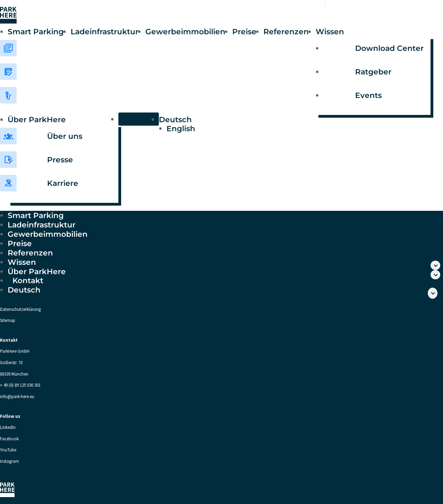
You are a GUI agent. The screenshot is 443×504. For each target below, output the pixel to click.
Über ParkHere (37, 119)
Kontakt (139, 119)
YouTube (8, 450)
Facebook (9, 439)
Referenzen (286, 31)
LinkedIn (8, 427)
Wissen (330, 31)
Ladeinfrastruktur (105, 31)
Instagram (10, 461)
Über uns (65, 136)
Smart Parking (36, 31)
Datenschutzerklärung (20, 309)
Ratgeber (373, 72)
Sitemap (8, 320)
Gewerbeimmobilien (185, 31)
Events (368, 95)
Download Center (389, 48)
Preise (244, 31)
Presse (60, 160)
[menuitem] (214, 119)
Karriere (63, 183)
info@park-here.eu (17, 397)
